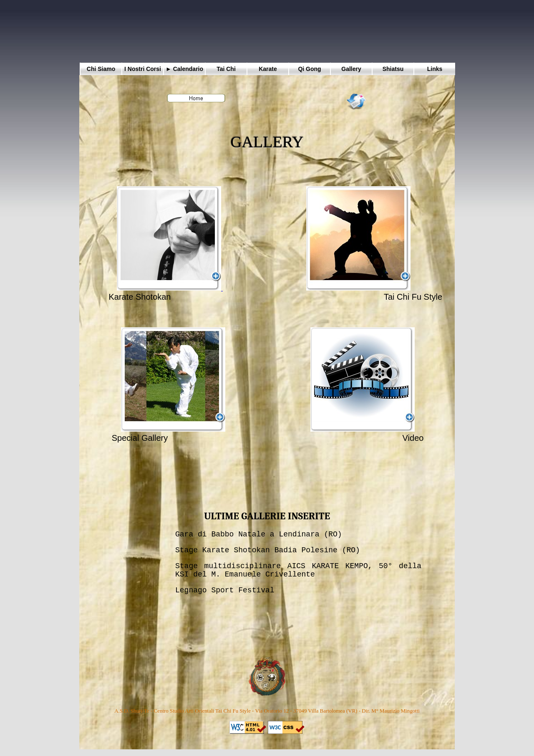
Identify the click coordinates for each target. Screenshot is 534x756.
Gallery (351, 69)
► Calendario (184, 69)
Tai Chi (226, 69)
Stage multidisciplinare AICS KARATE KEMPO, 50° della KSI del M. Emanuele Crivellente (298, 570)
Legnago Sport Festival (225, 590)
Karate (268, 69)
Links (435, 69)
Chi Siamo (101, 69)
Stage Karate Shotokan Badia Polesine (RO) (268, 550)
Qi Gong (309, 69)
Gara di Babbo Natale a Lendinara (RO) (259, 534)
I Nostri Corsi (143, 69)
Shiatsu (393, 69)
